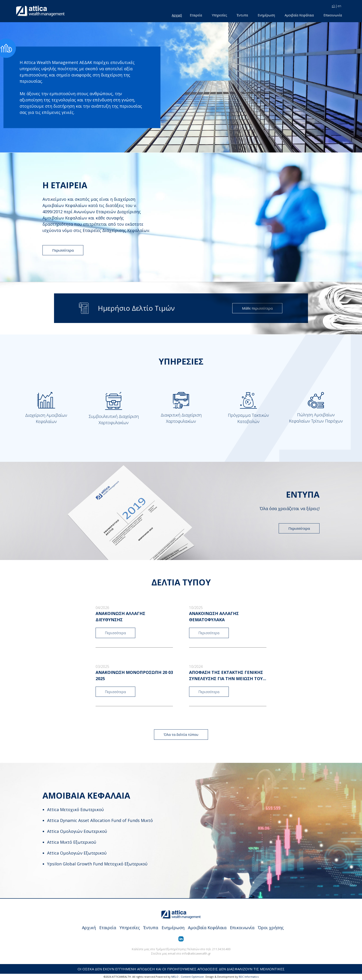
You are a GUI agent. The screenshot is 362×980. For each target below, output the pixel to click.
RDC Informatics (249, 977)
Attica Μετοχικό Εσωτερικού (75, 810)
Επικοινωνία (333, 15)
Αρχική (177, 15)
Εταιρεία (196, 15)
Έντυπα (242, 15)
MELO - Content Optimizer (188, 977)
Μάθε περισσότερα (257, 308)
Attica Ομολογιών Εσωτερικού (77, 831)
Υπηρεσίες (219, 15)
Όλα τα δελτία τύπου (181, 734)
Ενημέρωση (266, 15)
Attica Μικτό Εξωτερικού (72, 842)
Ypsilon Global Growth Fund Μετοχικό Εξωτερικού (97, 864)
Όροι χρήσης (271, 928)
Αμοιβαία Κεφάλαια (299, 15)
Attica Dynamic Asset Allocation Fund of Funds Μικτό (100, 820)
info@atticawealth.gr (196, 953)
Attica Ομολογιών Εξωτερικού (77, 853)
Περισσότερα (63, 250)
